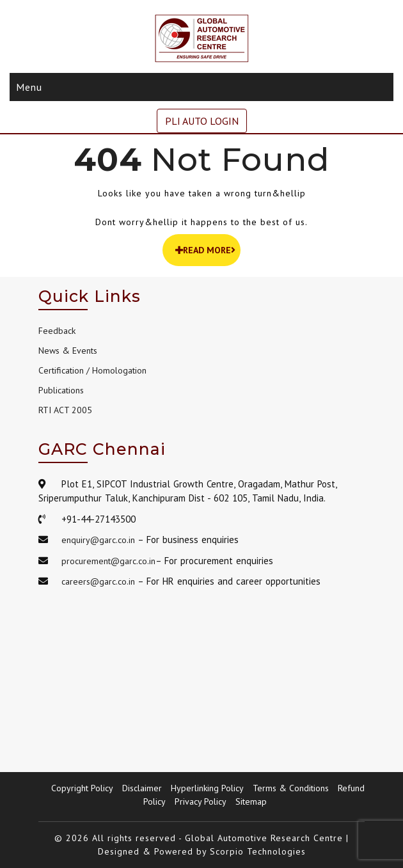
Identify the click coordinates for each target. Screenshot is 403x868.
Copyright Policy (82, 788)
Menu (29, 87)
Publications (61, 390)
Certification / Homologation (92, 370)
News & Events (68, 351)
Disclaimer (142, 788)
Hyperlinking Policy (207, 788)
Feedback (57, 331)
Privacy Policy (201, 801)
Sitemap (251, 801)
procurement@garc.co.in (108, 561)
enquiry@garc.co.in (98, 540)
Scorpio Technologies (258, 851)
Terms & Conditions (291, 788)
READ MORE (205, 250)
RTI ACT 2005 (65, 410)
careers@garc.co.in (98, 581)
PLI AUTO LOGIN (202, 121)
